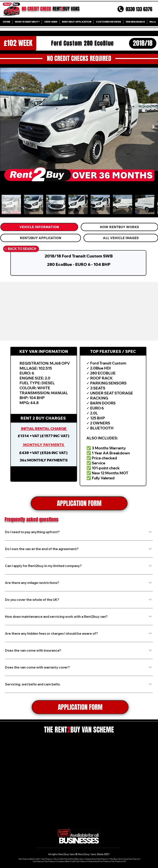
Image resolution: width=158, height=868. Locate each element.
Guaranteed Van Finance (97, 859)
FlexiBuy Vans (116, 859)
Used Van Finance (131, 859)
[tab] (39, 227)
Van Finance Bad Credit (29, 859)
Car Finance (38, 861)
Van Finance (47, 859)
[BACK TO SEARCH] (20, 249)
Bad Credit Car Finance (76, 861)
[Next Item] (153, 127)
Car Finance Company (55, 861)
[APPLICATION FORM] (79, 503)
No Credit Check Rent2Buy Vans (69, 859)
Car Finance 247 (119, 861)
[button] (44, 474)
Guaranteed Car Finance (99, 861)
